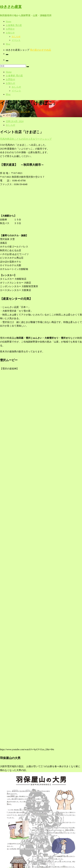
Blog (8, 44)
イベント (16, 40)
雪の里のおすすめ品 (40, 50)
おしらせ (16, 37)
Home (9, 21)
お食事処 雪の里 (14, 25)
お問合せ (10, 29)
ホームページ (13, 111)
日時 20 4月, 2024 (15, 121)
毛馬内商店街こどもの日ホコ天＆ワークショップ (26, 139)
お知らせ (10, 33)
